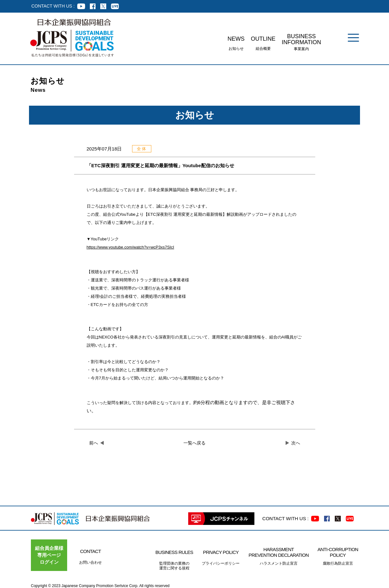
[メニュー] (354, 38)
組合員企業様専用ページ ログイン (49, 555)
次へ (296, 443)
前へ (94, 443)
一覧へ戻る (194, 443)
